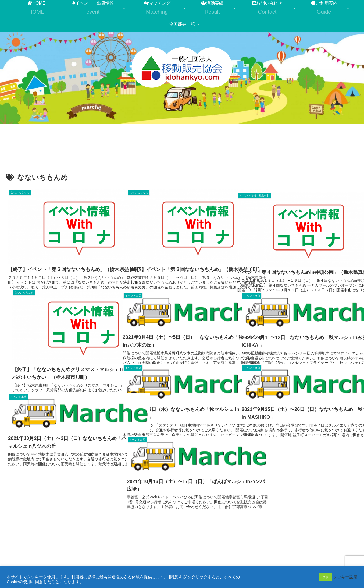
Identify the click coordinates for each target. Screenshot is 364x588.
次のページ (182, 524)
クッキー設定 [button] (345, 577)
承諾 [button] (326, 577)
